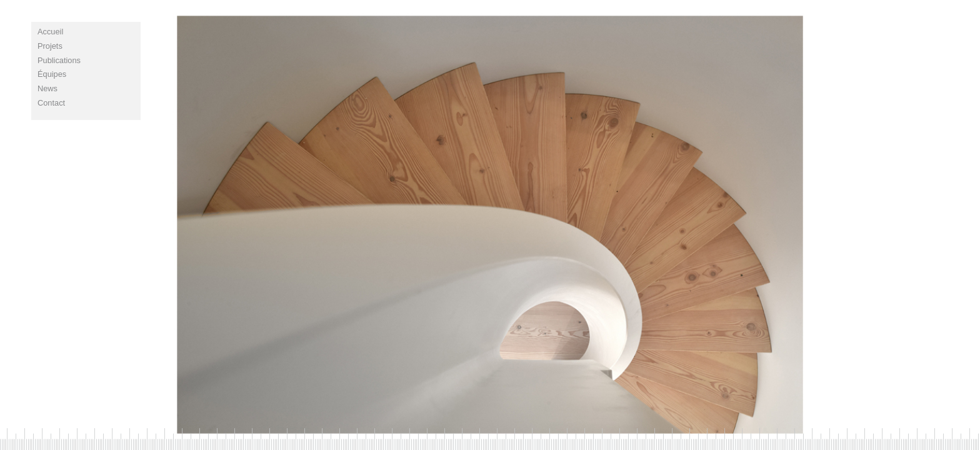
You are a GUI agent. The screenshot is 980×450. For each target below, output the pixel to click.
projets (50, 46)
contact (51, 103)
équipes (52, 74)
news (47, 88)
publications (59, 60)
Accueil (50, 32)
